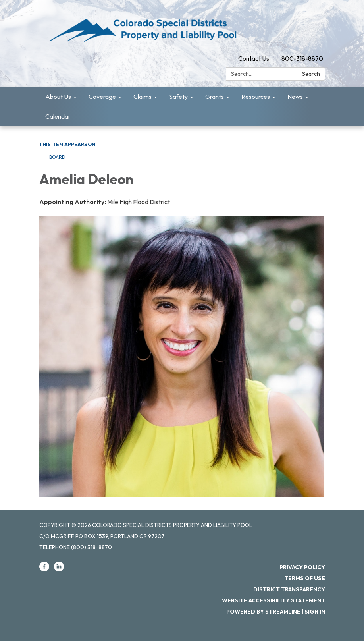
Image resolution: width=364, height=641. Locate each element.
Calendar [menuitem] (58, 116)
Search (311, 74)
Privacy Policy (302, 567)
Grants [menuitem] (215, 97)
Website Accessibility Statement (273, 600)
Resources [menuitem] (256, 97)
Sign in (315, 612)
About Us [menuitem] (58, 97)
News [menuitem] (295, 97)
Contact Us (254, 58)
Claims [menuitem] (143, 97)
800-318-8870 (302, 58)
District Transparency (289, 589)
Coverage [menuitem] (102, 97)
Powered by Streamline (263, 612)
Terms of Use (305, 578)
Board (57, 157)
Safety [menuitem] (178, 97)
